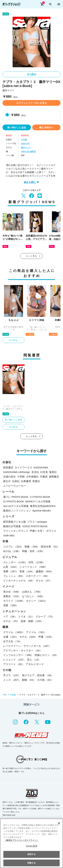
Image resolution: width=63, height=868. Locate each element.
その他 (45, 680)
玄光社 (35, 472)
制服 (32, 547)
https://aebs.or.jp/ (9, 815)
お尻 (11, 567)
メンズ (12, 680)
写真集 (13, 695)
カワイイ (14, 601)
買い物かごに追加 (17, 127)
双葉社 (36, 481)
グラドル (14, 632)
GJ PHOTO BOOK (14, 501)
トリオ (26, 616)
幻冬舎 (44, 472)
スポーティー (38, 576)
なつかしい (33, 596)
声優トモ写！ (37, 531)
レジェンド (14, 660)
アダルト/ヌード (35, 664)
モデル (28, 637)
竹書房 (44, 477)
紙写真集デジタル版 (15, 522)
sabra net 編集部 (28, 151)
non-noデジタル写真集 (16, 506)
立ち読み (32, 74)
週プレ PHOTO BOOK (16, 497)
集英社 (53, 472)
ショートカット (33, 567)
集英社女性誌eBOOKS (43, 506)
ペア (10, 616)
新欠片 (7, 481)
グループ (45, 616)
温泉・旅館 (32, 621)
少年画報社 (32, 477)
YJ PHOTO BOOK (40, 497)
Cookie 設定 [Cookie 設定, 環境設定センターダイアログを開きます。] (31, 846)
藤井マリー (26, 148)
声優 (46, 637)
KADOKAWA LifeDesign (17, 472)
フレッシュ (14, 576)
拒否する (31, 854)
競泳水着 (50, 547)
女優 (11, 637)
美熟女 (12, 596)
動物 (29, 680)
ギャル (44, 580)
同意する (31, 863)
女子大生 (13, 641)
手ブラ (12, 675)
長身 (27, 571)
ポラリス (51, 531)
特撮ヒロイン (46, 655)
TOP (5, 695)
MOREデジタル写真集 (38, 501)
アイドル (36, 632)
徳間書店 (54, 477)
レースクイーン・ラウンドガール (27, 646)
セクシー (37, 601)
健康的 (45, 571)
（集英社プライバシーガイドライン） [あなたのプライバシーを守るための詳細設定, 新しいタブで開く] (21, 840)
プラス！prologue (37, 522)
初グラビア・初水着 (38, 675)
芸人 (34, 660)
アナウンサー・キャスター (23, 650)
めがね (12, 551)
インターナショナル (19, 580)
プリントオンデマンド (16, 531)
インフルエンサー (18, 655)
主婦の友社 (9, 477)
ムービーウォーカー (15, 486)
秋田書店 (8, 467)
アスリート (14, 664)
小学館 (24, 140)
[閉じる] (59, 823)
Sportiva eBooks (41, 511)
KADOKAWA (41, 467)
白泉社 (16, 481)
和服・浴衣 (33, 551)
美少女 (12, 592)
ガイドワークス (23, 467)
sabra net (25, 143)
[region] (32, 843)
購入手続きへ (46, 127)
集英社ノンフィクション (17, 511)
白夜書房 (26, 481)
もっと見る (32, 256)
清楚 (11, 605)
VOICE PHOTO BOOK (35, 526)
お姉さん (32, 592)
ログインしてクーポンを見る (32, 103)
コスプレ (13, 547)
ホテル (11, 621)
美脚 (11, 571)
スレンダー (15, 562)
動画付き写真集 (12, 526)
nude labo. (9, 535)
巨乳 (37, 562)
